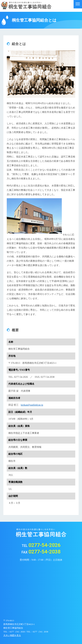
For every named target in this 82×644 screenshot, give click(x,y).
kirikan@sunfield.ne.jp (32, 405)
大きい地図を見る (12, 635)
